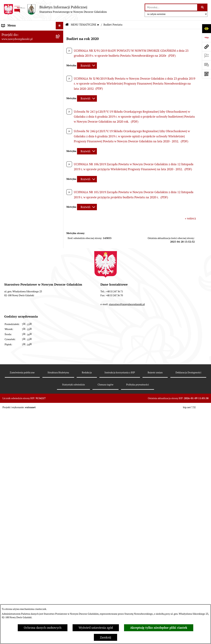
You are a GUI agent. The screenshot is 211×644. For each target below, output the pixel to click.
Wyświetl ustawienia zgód (96, 628)
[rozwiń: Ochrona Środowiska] (60, 249)
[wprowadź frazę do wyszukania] (171, 7)
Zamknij (105, 637)
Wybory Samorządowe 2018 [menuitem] (20, 478)
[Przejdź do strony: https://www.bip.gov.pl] (206, 38)
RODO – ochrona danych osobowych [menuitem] (26, 463)
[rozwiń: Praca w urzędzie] (60, 210)
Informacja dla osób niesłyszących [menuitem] (24, 501)
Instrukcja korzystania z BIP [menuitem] (20, 448)
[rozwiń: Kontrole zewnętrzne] (60, 269)
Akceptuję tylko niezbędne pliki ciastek (159, 628)
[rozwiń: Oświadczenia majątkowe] (60, 161)
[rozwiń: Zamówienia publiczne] (60, 441)
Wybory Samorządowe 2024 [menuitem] (20, 471)
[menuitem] (32, 34)
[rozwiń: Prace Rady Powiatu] (60, 111)
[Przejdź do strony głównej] (55, 9)
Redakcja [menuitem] (8, 455)
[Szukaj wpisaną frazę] (203, 7)
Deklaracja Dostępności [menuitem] (17, 508)
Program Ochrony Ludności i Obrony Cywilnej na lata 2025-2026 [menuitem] (26, 526)
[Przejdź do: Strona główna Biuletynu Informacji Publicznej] (67, 25)
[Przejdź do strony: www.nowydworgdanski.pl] (206, 47)
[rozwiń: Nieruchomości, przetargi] (60, 200)
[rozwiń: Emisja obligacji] (60, 101)
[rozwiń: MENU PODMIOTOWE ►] (60, 33)
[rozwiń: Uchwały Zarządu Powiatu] (60, 131)
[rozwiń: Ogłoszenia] (60, 180)
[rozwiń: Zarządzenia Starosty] (60, 141)
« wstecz (190, 218)
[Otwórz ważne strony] (206, 56)
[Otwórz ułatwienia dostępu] (206, 29)
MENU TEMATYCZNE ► (85, 25)
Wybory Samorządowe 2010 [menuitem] (20, 493)
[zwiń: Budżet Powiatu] (60, 62)
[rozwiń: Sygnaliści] (60, 516)
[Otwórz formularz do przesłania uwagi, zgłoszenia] (206, 65)
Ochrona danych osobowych (43, 628)
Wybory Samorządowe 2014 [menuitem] (20, 486)
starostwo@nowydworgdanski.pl (127, 602)
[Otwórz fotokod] (206, 74)
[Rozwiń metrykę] (87, 66)
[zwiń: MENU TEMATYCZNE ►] (60, 42)
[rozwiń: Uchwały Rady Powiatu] (60, 121)
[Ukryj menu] (60, 26)
